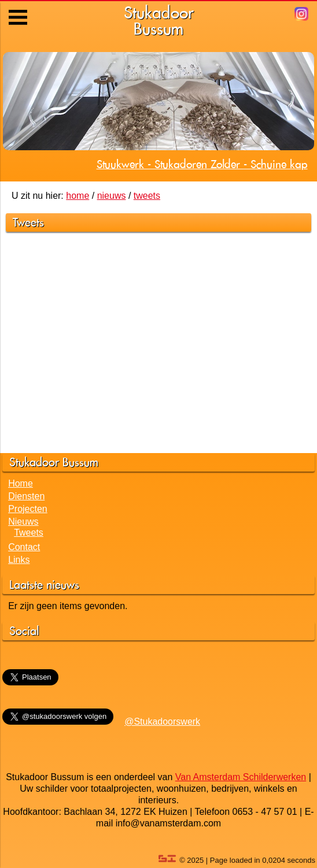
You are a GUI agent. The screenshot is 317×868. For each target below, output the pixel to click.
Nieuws (23, 522)
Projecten (28, 509)
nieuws (112, 196)
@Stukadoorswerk (162, 722)
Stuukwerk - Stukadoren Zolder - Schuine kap (202, 164)
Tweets (29, 533)
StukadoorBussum (159, 21)
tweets (147, 196)
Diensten (26, 496)
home (78, 196)
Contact (24, 547)
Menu (19, 9)
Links (19, 560)
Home (21, 483)
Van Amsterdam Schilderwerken (241, 777)
